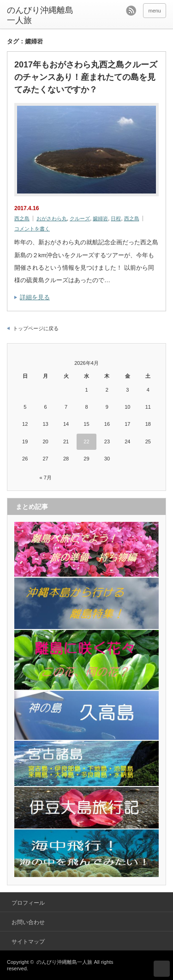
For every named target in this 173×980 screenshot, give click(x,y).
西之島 (22, 218)
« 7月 (45, 478)
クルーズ (80, 218)
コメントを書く (32, 229)
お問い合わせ (28, 922)
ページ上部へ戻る (162, 969)
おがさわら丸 (52, 218)
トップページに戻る (36, 328)
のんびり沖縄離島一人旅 (40, 15)
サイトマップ (28, 942)
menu (155, 11)
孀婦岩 (100, 218)
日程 (116, 218)
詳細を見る (35, 297)
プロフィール (28, 903)
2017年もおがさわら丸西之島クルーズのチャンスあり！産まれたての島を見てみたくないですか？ (86, 77)
